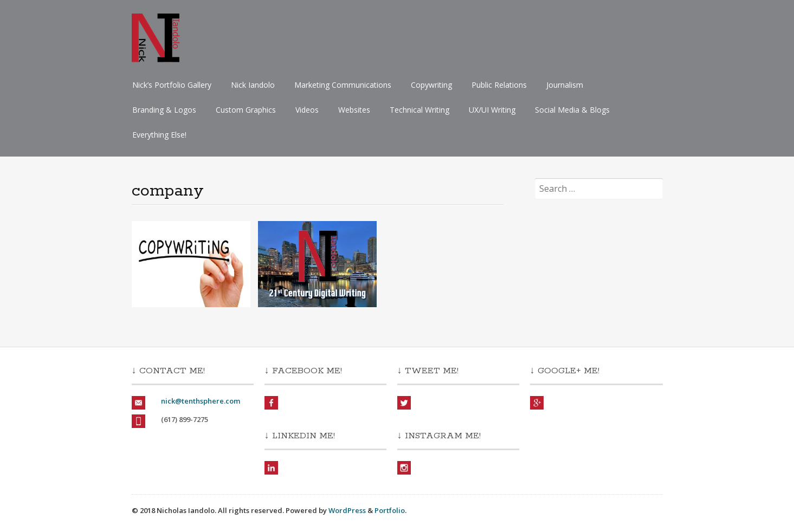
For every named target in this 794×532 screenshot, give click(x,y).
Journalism (565, 85)
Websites (354, 110)
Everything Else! (159, 135)
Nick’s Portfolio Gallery (172, 85)
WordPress (347, 510)
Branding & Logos (164, 110)
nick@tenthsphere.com (201, 401)
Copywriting (431, 85)
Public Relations (499, 85)
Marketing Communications (343, 85)
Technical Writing (419, 110)
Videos (307, 110)
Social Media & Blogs (572, 110)
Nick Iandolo (253, 85)
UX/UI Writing (492, 110)
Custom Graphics (246, 110)
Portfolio (390, 510)
